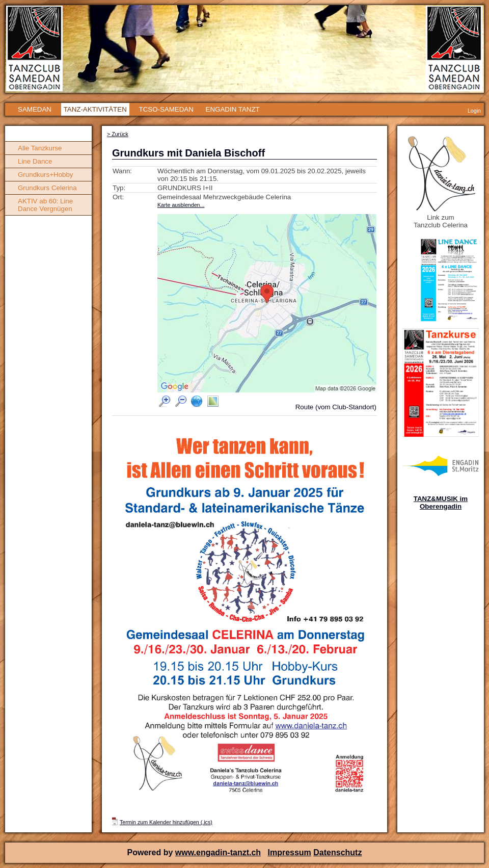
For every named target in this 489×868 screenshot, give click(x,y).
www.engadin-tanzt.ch (218, 852)
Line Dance (35, 161)
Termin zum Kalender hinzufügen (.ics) (166, 822)
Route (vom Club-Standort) (336, 407)
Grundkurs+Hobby (46, 175)
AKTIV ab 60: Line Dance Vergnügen (45, 205)
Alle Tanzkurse (40, 148)
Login (474, 111)
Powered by (151, 852)
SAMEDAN (35, 109)
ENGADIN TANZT (233, 109)
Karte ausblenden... (181, 205)
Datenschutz (337, 852)
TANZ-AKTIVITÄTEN (95, 109)
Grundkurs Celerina (47, 188)
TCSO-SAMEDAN (166, 109)
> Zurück (118, 134)
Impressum (289, 852)
